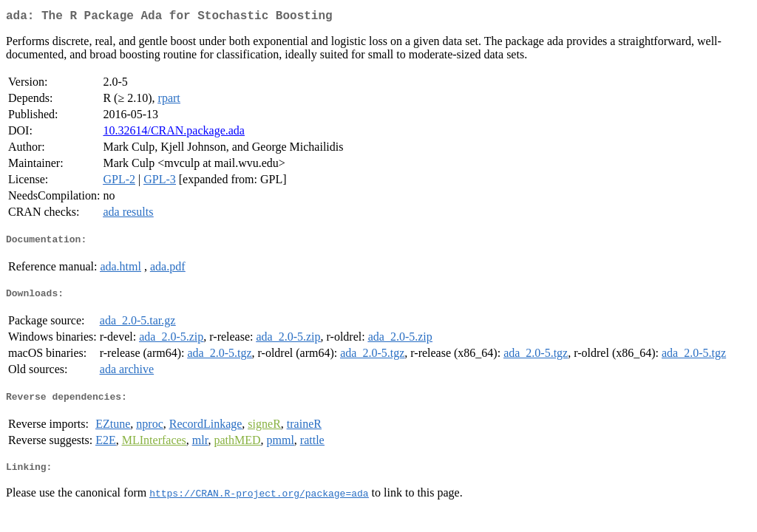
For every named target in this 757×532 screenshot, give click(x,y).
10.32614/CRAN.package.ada (174, 133)
